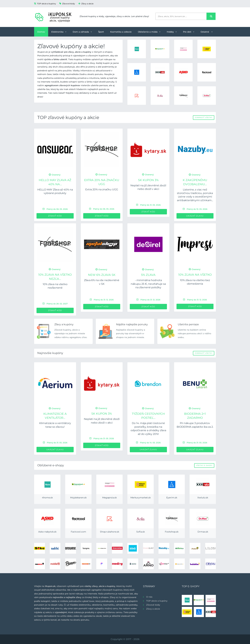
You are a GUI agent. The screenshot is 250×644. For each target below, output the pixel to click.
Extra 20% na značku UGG (102, 189)
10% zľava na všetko (195, 275)
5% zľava (148, 275)
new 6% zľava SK (102, 275)
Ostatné (207, 32)
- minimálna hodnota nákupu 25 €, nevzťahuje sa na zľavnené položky (148, 284)
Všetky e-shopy (204, 465)
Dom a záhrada (82, 32)
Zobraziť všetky (204, 117)
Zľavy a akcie (86, 4)
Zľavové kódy (67, 4)
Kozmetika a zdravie (121, 32)
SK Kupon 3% (148, 180)
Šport (101, 32)
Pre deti (189, 32)
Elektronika (59, 32)
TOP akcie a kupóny (45, 4)
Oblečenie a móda (149, 32)
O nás (149, 597)
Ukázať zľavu (195, 216)
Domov (41, 32)
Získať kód (55, 216)
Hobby (172, 32)
